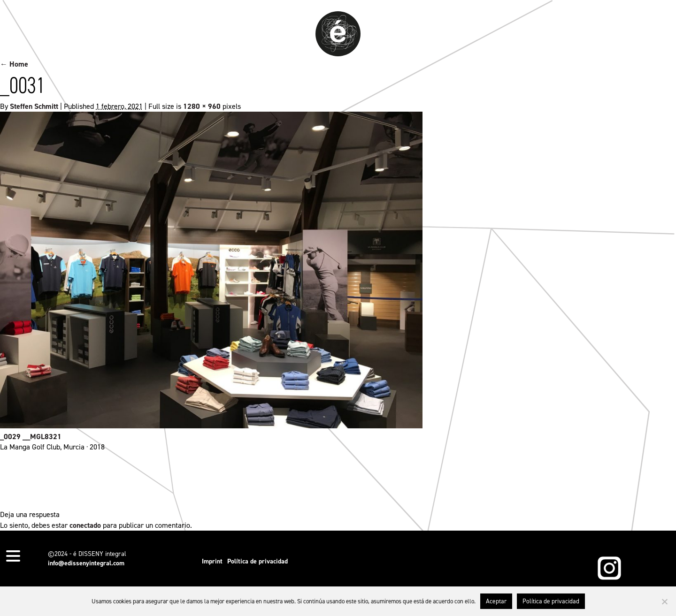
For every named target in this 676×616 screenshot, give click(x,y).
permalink (357, 481)
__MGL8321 (42, 437)
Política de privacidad (257, 561)
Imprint (212, 561)
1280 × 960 (202, 106)
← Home (14, 64)
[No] (664, 601)
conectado (85, 525)
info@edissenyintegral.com (86, 563)
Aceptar (496, 601)
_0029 (10, 437)
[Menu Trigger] (13, 555)
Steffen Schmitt (34, 106)
